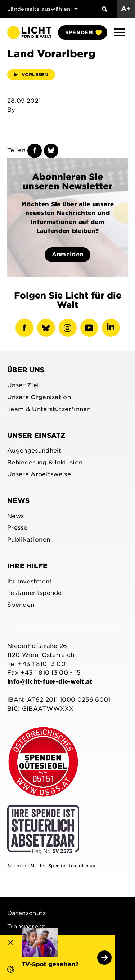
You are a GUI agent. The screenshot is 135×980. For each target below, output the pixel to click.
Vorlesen (31, 74)
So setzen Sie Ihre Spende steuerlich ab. (52, 866)
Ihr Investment (30, 581)
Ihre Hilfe (27, 566)
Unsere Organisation (39, 397)
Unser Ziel (23, 385)
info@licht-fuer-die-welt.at (50, 682)
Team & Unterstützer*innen (49, 409)
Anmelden (68, 254)
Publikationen (29, 540)
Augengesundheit (34, 451)
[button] (120, 32)
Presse (17, 528)
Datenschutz (27, 913)
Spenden (83, 32)
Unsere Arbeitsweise (39, 474)
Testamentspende (35, 593)
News (18, 501)
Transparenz (26, 926)
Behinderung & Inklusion (45, 462)
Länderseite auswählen (42, 9)
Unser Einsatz (36, 435)
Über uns (26, 370)
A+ (126, 9)
